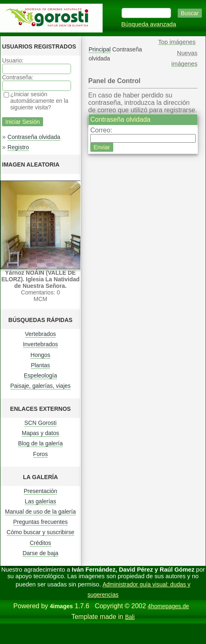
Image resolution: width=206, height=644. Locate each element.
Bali (130, 617)
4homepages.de (168, 606)
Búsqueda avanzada (149, 24)
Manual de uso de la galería (40, 512)
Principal (100, 49)
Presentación (41, 491)
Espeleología (40, 375)
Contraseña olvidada (34, 137)
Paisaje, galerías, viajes (40, 386)
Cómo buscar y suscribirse (40, 532)
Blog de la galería (40, 443)
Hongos (40, 355)
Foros (41, 454)
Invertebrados (41, 344)
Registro (18, 147)
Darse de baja (40, 553)
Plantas (40, 365)
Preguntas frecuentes (40, 522)
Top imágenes (177, 42)
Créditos (40, 543)
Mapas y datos (40, 433)
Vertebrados (41, 334)
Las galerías (40, 501)
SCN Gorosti (40, 423)
